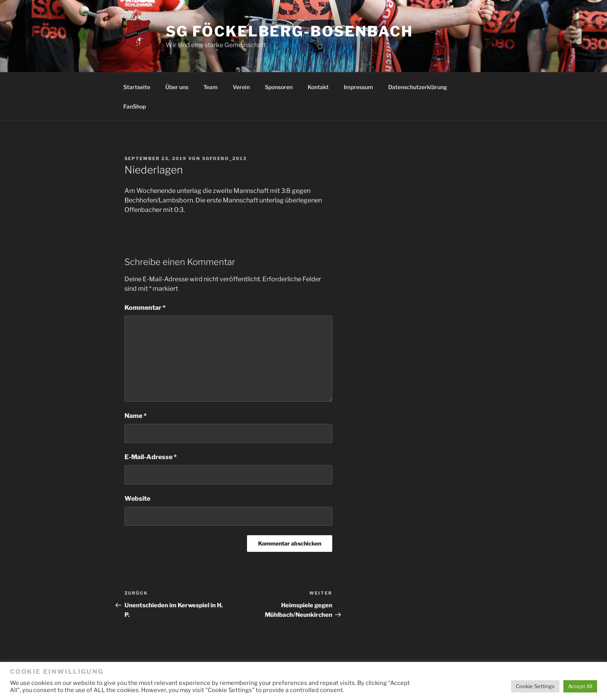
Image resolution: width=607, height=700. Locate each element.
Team (211, 87)
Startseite (137, 87)
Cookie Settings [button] (535, 686)
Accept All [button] (580, 686)
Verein (241, 87)
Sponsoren (279, 87)
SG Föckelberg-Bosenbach (289, 31)
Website (137, 499)
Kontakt (318, 87)
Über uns (177, 87)
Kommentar (145, 308)
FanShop (135, 106)
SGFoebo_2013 (225, 158)
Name (136, 416)
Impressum (358, 87)
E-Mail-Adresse (151, 457)
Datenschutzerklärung (418, 87)
